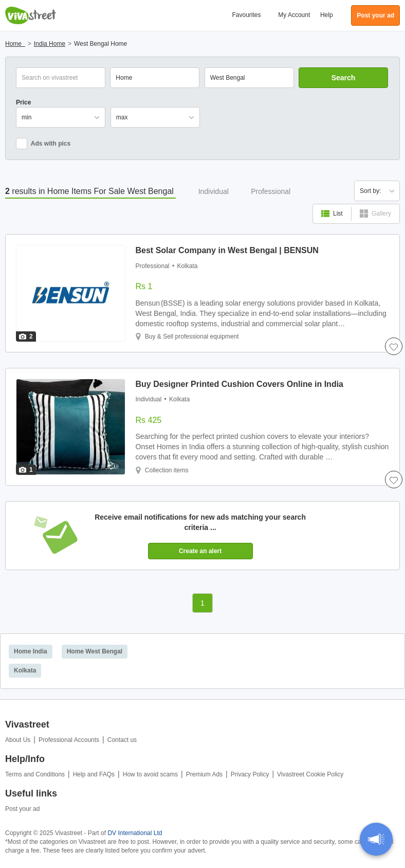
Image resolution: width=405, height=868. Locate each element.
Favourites (247, 15)
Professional (271, 191)
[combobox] (249, 78)
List (332, 214)
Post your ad (22, 809)
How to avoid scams (150, 774)
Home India (31, 651)
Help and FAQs (94, 774)
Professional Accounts (69, 740)
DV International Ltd (135, 833)
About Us (18, 740)
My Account (294, 15)
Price (23, 102)
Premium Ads (204, 774)
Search (344, 78)
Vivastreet (31, 15)
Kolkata (25, 670)
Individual (214, 191)
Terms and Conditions (35, 774)
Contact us (122, 740)
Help (327, 15)
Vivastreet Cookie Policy (310, 774)
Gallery (375, 214)
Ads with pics (43, 144)
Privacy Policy (250, 774)
